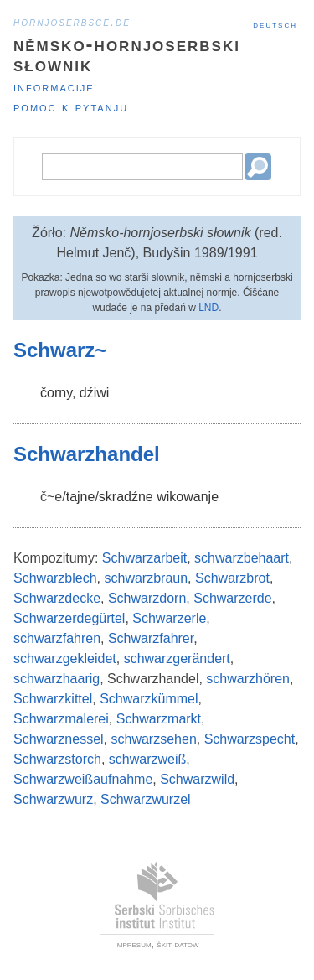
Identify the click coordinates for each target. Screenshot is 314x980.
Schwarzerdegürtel (69, 618)
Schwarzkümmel (149, 699)
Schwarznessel (59, 739)
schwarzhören (248, 679)
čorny (56, 393)
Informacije (54, 87)
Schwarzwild (197, 779)
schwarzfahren (57, 638)
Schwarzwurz (53, 799)
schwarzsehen (154, 739)
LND (208, 308)
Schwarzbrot (232, 578)
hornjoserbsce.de (72, 22)
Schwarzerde (232, 598)
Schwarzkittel (53, 699)
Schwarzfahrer (151, 638)
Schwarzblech (55, 578)
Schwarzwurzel (146, 799)
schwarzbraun (147, 578)
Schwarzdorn (147, 598)
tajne (81, 497)
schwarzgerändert (177, 659)
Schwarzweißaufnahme (83, 779)
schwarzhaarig (57, 679)
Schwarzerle (169, 618)
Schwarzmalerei (61, 719)
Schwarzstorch (57, 759)
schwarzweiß (147, 759)
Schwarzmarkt (159, 719)
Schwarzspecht (250, 739)
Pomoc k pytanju (71, 107)
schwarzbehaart (242, 558)
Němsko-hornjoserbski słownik (127, 54)
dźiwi (95, 393)
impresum (134, 944)
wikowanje (188, 497)
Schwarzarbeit (144, 558)
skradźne (126, 497)
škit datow (178, 944)
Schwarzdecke (57, 598)
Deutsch (275, 24)
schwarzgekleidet (65, 659)
